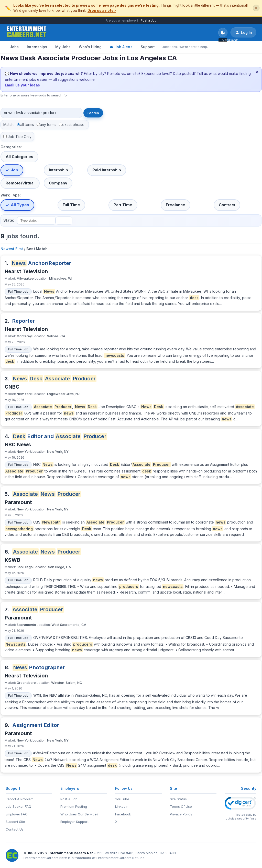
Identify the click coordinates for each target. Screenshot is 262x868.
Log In (243, 33)
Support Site (15, 822)
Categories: (11, 147)
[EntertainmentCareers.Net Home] (27, 33)
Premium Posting (74, 806)
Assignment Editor (36, 725)
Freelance (176, 205)
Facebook (123, 814)
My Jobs (63, 47)
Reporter (24, 321)
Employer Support (74, 822)
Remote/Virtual (20, 183)
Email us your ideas (22, 85)
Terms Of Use (181, 806)
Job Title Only (20, 137)
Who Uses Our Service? (79, 814)
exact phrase (73, 125)
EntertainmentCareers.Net (70, 853)
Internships (37, 47)
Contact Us (15, 829)
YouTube (122, 799)
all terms (27, 125)
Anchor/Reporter (41, 263)
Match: (9, 125)
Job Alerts (121, 47)
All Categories (19, 157)
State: (9, 220)
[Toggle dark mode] (223, 33)
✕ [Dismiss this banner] (256, 8)
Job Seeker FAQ (18, 806)
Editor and (60, 436)
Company (58, 183)
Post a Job (149, 20)
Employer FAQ (17, 814)
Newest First (12, 249)
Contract (227, 205)
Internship (58, 170)
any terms (48, 125)
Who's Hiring (90, 47)
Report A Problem (20, 799)
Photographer (39, 667)
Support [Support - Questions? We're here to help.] (148, 47)
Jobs (14, 47)
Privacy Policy (181, 814)
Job (14, 170)
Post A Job (69, 799)
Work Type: (11, 195)
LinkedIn (122, 806)
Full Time (71, 205)
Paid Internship (107, 170)
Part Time (123, 205)
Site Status (178, 799)
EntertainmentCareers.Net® (45, 858)
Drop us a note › (102, 11)
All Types (20, 205)
